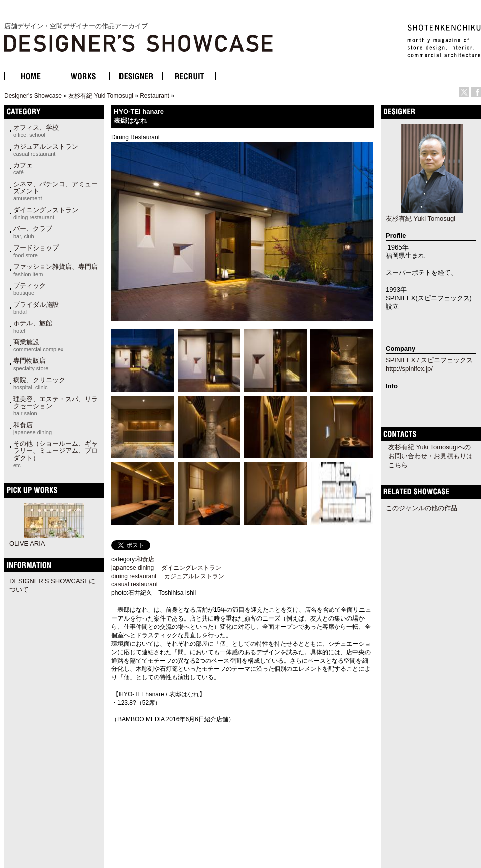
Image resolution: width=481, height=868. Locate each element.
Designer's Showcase (33, 96)
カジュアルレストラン (46, 150)
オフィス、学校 (36, 131)
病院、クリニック (39, 383)
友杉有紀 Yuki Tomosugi (101, 96)
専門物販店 (31, 364)
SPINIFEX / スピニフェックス (429, 360)
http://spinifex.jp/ (409, 369)
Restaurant (154, 96)
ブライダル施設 (36, 308)
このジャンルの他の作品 (422, 508)
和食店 (32, 428)
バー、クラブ (33, 232)
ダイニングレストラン (46, 213)
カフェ (23, 168)
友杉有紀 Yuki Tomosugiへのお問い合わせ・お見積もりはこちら (431, 456)
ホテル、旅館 (33, 326)
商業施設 (38, 345)
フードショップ (36, 251)
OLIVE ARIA (27, 543)
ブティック (29, 289)
